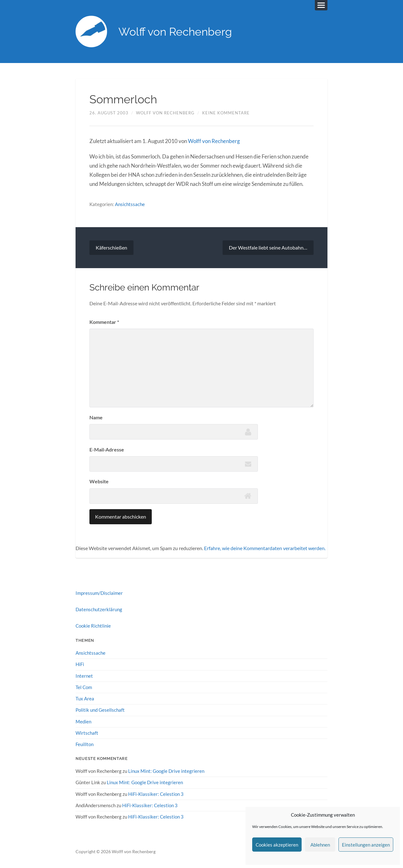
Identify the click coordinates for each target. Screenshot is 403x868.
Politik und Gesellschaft (100, 710)
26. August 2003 (109, 113)
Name (96, 417)
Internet (84, 676)
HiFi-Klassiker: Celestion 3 (156, 794)
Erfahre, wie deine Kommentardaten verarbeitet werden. (265, 548)
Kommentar (104, 322)
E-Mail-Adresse (107, 449)
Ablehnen (320, 845)
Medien (83, 721)
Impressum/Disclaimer (99, 593)
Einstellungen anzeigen (366, 845)
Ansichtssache (130, 204)
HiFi (80, 664)
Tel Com (84, 687)
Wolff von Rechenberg (175, 32)
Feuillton (85, 744)
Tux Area (85, 698)
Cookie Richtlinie (93, 626)
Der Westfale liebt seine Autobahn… (268, 247)
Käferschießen (111, 247)
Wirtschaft (87, 733)
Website (99, 481)
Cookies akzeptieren (277, 845)
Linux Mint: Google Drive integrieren (166, 771)
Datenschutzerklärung (99, 609)
